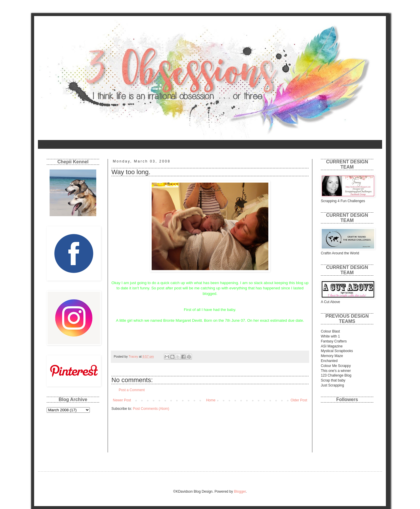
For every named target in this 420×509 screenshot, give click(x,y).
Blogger (240, 491)
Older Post (299, 400)
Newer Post (122, 400)
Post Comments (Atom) (151, 409)
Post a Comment (132, 390)
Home (46, 144)
